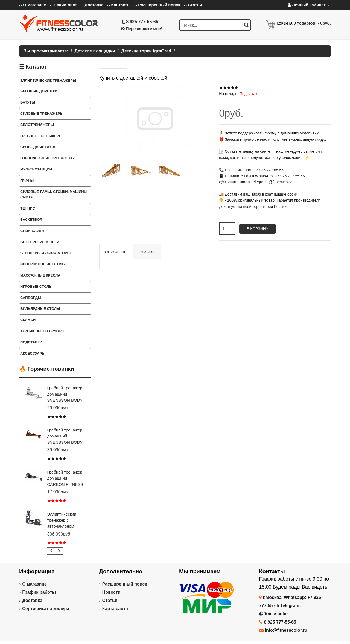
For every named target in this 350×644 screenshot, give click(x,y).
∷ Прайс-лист (63, 5)
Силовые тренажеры (42, 114)
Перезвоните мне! (142, 29)
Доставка (32, 600)
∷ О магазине (33, 5)
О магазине (34, 584)
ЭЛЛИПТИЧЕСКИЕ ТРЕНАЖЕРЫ (48, 80)
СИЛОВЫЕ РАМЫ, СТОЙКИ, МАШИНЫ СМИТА (54, 195)
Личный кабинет (309, 5)
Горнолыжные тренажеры (47, 158)
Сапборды (31, 298)
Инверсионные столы (43, 264)
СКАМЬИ (28, 320)
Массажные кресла (40, 275)
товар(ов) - (312, 23)
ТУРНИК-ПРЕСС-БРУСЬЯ (42, 331)
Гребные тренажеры (41, 136)
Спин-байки (32, 231)
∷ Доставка (92, 5)
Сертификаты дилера (46, 609)
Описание (116, 252)
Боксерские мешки (40, 242)
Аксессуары (33, 353)
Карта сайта (115, 609)
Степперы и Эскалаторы (45, 253)
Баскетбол (31, 220)
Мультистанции (36, 169)
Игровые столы (36, 286)
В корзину (257, 229)
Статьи (110, 600)
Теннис (28, 208)
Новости (111, 592)
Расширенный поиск (125, 584)
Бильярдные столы (40, 309)
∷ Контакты (119, 5)
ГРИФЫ (27, 180)
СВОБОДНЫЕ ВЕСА (38, 147)
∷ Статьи (193, 5)
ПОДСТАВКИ (31, 342)
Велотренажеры (37, 125)
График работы (39, 592)
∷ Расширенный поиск (157, 5)
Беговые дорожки (39, 91)
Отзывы (147, 252)
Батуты (28, 102)
